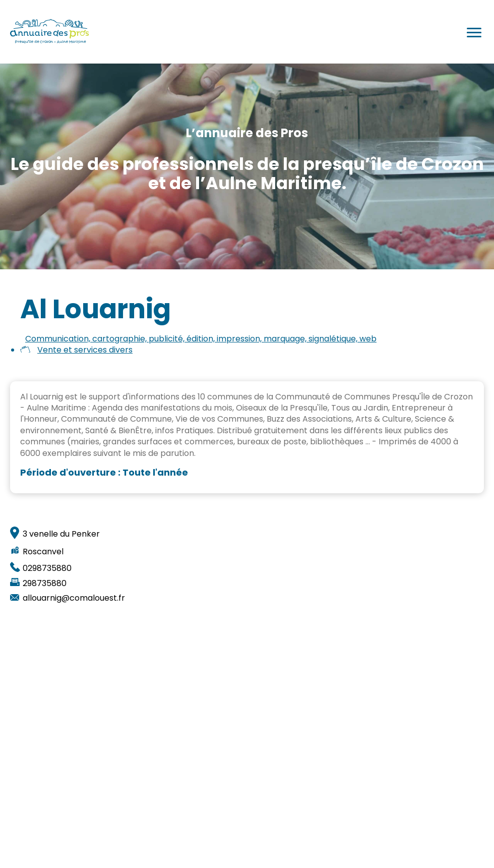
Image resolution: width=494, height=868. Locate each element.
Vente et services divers (85, 350)
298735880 (45, 584)
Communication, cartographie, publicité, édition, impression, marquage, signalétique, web (201, 339)
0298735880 (47, 568)
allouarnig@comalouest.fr (74, 598)
